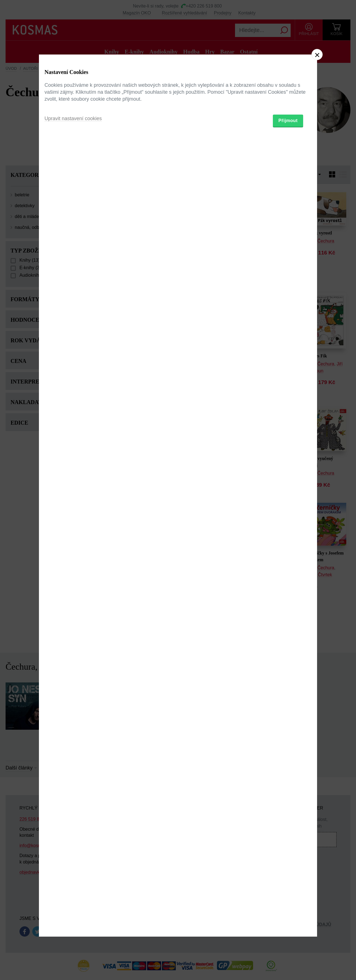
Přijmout (288, 522)
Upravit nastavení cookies (73, 520)
